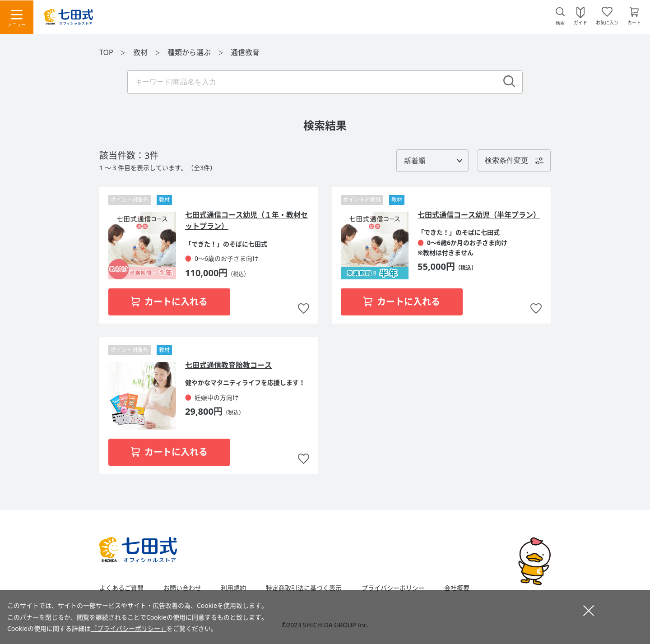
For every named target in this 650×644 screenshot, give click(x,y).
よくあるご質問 (121, 588)
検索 (560, 23)
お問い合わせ (182, 588)
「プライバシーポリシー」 (129, 628)
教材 (141, 52)
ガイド (580, 22)
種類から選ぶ (190, 52)
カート (634, 22)
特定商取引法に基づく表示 (304, 588)
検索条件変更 (506, 160)
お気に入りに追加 (304, 309)
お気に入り (607, 22)
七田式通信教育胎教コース (228, 365)
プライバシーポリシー (393, 588)
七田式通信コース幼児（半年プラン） (479, 215)
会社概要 (457, 588)
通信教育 (245, 52)
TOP (106, 52)
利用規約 (233, 588)
